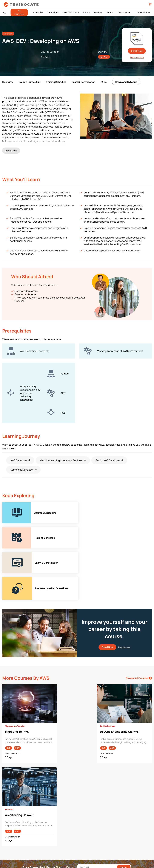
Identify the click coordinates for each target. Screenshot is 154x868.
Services (123, 12)
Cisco (45, 820)
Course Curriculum (29, 82)
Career (8, 820)
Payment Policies (125, 816)
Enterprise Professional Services (95, 816)
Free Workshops (71, 12)
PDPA (119, 820)
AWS (44, 816)
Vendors (98, 12)
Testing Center (86, 834)
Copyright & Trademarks (128, 825)
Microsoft (47, 834)
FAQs (104, 82)
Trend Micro (48, 848)
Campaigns (53, 12)
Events (86, 12)
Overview (8, 82)
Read (11, 144)
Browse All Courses (139, 607)
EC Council (47, 825)
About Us (142, 12)
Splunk (45, 844)
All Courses (19, 12)
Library (109, 12)
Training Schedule (56, 82)
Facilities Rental (87, 820)
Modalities (84, 825)
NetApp (46, 839)
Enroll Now (137, 51)
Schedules (38, 12)
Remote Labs (86, 830)
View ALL (46, 853)
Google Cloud (48, 830)
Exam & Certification (84, 82)
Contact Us (10, 825)
